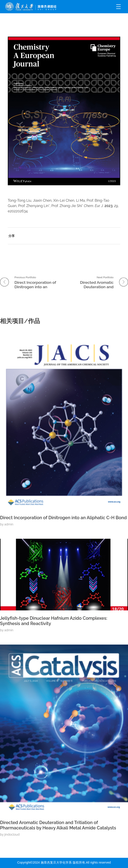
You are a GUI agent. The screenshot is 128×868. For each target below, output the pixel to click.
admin (9, 524)
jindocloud (12, 834)
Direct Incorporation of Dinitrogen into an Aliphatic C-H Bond (63, 518)
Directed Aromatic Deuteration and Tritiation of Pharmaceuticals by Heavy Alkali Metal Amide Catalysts (58, 825)
